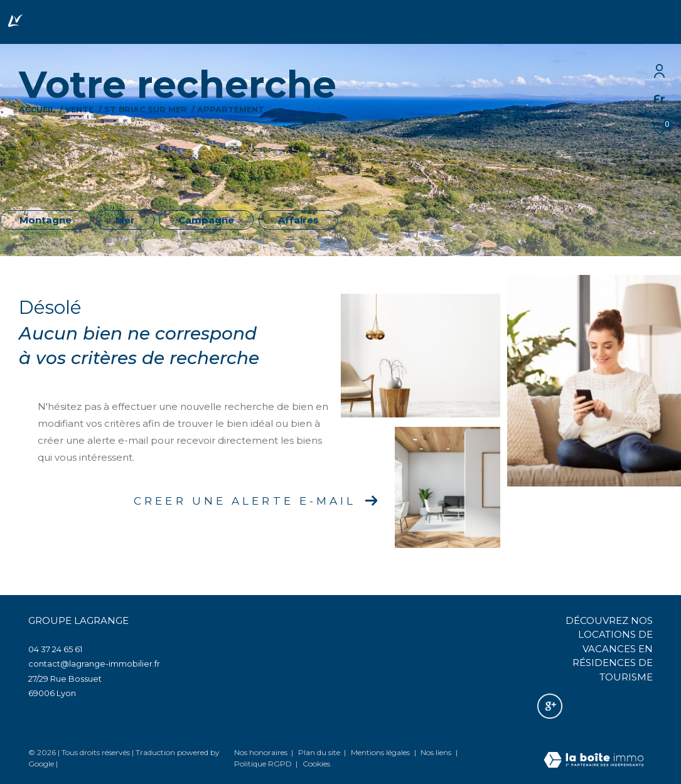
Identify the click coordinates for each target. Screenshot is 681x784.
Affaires (298, 220)
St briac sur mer (146, 110)
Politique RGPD (263, 764)
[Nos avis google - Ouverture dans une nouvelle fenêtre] (550, 706)
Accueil (37, 110)
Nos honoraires (261, 752)
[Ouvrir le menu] (661, 22)
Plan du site (320, 752)
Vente (79, 110)
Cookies (316, 764)
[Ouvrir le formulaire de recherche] (592, 22)
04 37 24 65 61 (55, 649)
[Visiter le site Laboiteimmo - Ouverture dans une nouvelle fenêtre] (594, 761)
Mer (125, 220)
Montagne (46, 220)
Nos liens (437, 752)
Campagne (206, 220)
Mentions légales (381, 752)
